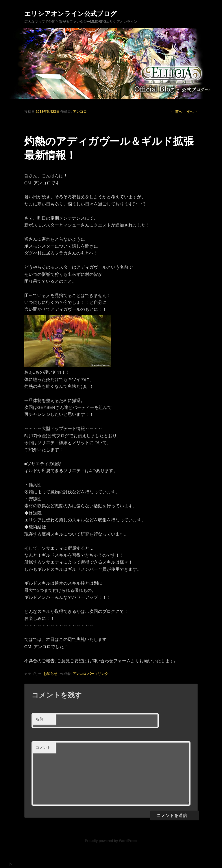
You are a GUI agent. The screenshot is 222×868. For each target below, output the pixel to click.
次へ (192, 112)
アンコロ (80, 112)
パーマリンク (98, 674)
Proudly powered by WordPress (111, 841)
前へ (176, 112)
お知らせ (50, 674)
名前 (39, 719)
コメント (43, 748)
